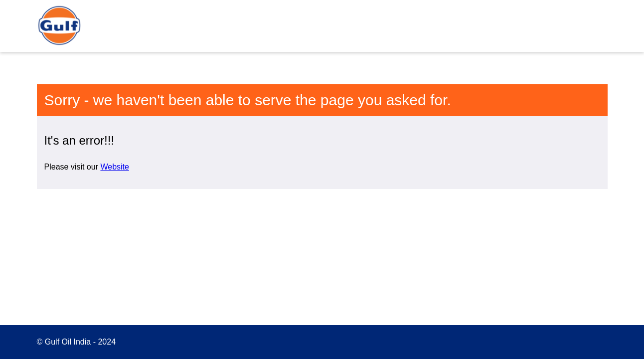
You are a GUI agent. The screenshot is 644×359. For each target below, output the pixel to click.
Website (115, 167)
